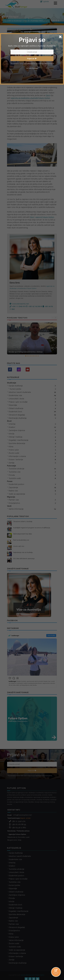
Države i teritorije (32, 460)
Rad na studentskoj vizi (21, 540)
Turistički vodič (32, 478)
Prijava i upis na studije (32, 402)
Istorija (32, 434)
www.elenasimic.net (19, 304)
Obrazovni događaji (32, 415)
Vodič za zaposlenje (32, 494)
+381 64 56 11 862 (17, 822)
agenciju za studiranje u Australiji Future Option (30, 98)
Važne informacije (32, 509)
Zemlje (32, 463)
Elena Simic (21, 70)
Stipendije (32, 405)
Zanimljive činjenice (32, 430)
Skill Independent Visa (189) (23, 534)
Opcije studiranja (32, 386)
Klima (32, 447)
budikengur (15, 636)
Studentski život (32, 412)
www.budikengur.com (28, 969)
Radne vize (32, 491)
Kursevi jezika (33, 389)
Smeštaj (32, 424)
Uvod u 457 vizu (19, 546)
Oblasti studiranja (32, 408)
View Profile (51, 635)
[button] (26, 356)
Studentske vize (32, 395)
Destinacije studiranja (32, 418)
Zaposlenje (32, 488)
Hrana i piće (32, 450)
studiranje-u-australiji (33, 70)
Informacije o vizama (32, 456)
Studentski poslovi (32, 484)
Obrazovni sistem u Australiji (23, 522)
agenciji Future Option (45, 217)
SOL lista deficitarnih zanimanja (24, 559)
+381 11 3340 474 (17, 815)
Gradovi (32, 427)
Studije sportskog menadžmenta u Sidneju (26, 352)
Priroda (32, 475)
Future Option (40, 969)
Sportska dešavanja (32, 443)
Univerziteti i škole (32, 399)
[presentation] (53, 318)
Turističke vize (32, 472)
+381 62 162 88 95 (17, 818)
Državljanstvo (32, 503)
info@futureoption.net (23, 809)
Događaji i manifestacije (32, 440)
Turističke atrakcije (32, 469)
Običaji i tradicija (32, 437)
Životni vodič (32, 453)
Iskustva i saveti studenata (32, 392)
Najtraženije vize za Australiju (23, 552)
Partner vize (32, 500)
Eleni (48, 95)
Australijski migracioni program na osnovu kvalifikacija (32, 528)
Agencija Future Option (17, 828)
